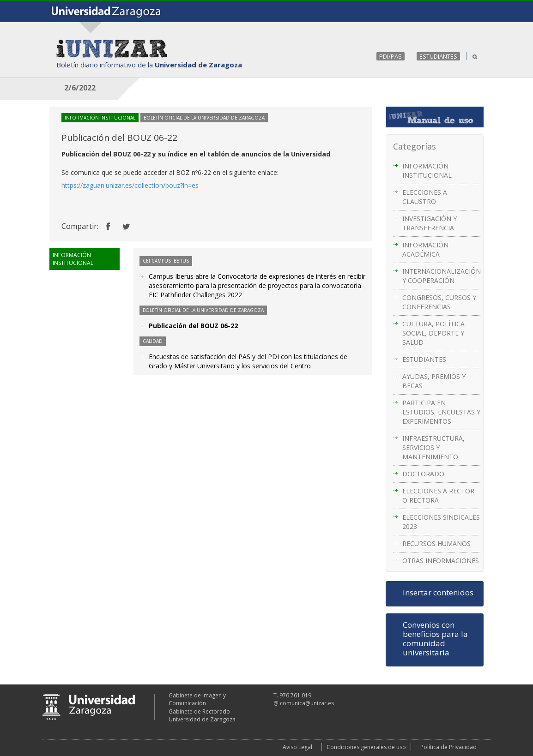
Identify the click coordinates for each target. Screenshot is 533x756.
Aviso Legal (297, 747)
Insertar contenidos (438, 593)
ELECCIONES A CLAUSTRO (425, 197)
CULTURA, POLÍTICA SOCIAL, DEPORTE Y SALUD (433, 333)
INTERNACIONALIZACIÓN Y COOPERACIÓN (442, 276)
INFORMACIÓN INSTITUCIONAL (427, 171)
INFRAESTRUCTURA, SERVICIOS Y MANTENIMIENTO (433, 447)
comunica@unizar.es (307, 703)
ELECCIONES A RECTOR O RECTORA (438, 495)
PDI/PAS (391, 56)
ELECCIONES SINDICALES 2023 (441, 522)
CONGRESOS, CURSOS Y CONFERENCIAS (439, 302)
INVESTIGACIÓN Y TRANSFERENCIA (430, 223)
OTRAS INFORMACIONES (441, 561)
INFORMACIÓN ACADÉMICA (425, 249)
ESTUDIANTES (438, 56)
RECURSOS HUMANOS (436, 543)
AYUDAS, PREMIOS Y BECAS (434, 381)
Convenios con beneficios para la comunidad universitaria (435, 639)
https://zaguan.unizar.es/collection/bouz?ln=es (130, 185)
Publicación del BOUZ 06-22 (193, 326)
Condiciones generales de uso (366, 747)
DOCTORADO (423, 474)
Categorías (415, 146)
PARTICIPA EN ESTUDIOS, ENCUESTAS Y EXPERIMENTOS (441, 412)
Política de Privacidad (448, 747)
